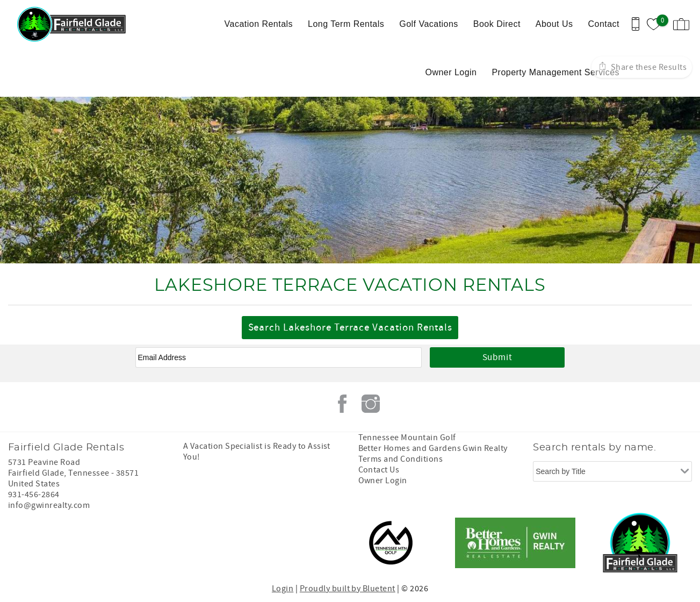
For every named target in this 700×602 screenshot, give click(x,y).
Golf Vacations (429, 24)
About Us (554, 24)
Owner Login (451, 72)
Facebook (342, 404)
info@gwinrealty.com (49, 505)
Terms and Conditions (401, 459)
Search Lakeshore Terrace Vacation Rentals (350, 328)
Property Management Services (555, 72)
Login (283, 589)
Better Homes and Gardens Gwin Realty (433, 448)
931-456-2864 (34, 494)
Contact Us (379, 470)
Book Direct (497, 24)
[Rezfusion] (100, 543)
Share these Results (648, 67)
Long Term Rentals (346, 24)
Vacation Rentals (259, 24)
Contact (604, 24)
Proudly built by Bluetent (348, 589)
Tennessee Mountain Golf (407, 438)
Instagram (371, 404)
